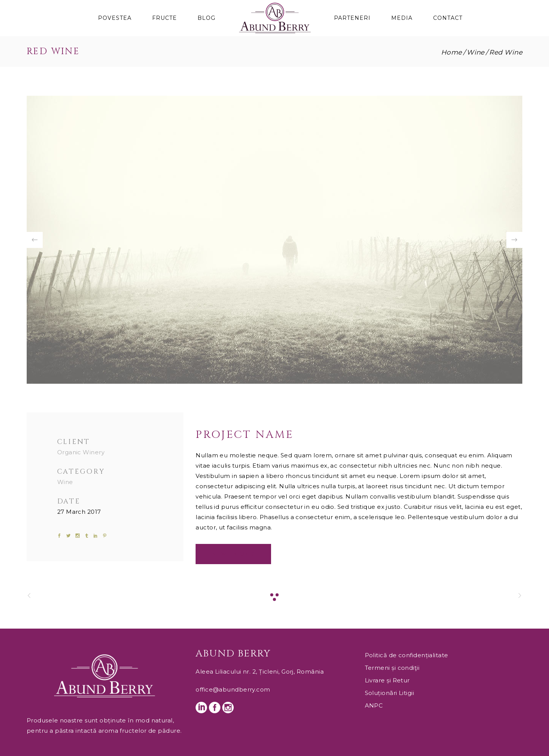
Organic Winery (81, 452)
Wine (476, 52)
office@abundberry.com (233, 689)
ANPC (374, 705)
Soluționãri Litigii (390, 693)
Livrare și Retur (387, 680)
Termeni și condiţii (392, 668)
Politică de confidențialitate (407, 655)
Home (452, 52)
